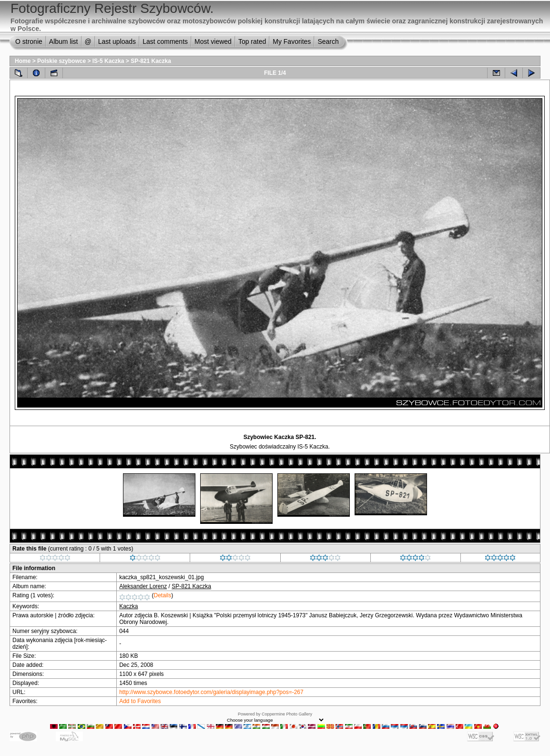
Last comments (165, 41)
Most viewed (213, 41)
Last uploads (117, 41)
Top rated (252, 41)
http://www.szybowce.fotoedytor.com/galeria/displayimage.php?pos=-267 (211, 692)
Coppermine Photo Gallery (287, 714)
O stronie (29, 41)
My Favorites (292, 41)
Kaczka (128, 606)
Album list (64, 41)
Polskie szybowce (61, 61)
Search (328, 41)
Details (163, 595)
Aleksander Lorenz (143, 586)
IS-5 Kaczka (108, 61)
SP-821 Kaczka (151, 61)
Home (23, 61)
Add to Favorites (140, 701)
